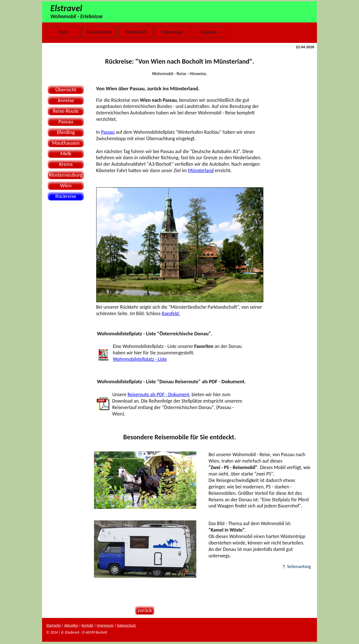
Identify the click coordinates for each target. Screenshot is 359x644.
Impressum (105, 625)
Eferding (66, 132)
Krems (66, 164)
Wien (66, 185)
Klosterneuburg (66, 175)
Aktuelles (71, 625)
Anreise (66, 100)
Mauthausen (66, 143)
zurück (144, 610)
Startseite (54, 625)
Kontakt (88, 625)
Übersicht (66, 90)
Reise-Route (66, 111)
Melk (66, 154)
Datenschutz (126, 625)
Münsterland (201, 170)
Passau (66, 122)
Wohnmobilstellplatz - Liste (140, 359)
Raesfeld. (171, 313)
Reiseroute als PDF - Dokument (158, 394)
